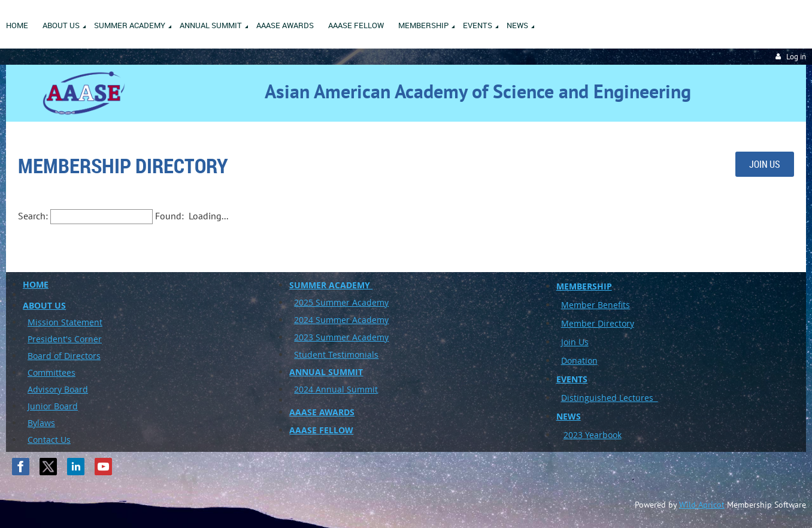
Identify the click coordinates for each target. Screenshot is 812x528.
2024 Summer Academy (341, 320)
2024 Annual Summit (336, 389)
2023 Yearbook (593, 435)
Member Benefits (596, 305)
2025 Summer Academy (341, 302)
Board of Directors (64, 356)
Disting (575, 398)
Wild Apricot (702, 505)
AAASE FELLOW (321, 430)
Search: (33, 216)
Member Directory (598, 323)
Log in (796, 57)
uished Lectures (624, 398)
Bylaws (41, 423)
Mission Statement (65, 322)
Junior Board (53, 406)
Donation (579, 360)
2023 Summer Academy (341, 337)
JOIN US (765, 164)
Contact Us (49, 440)
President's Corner (65, 339)
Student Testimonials (336, 354)
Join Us (575, 342)
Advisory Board (58, 389)
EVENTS (572, 379)
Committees (51, 372)
